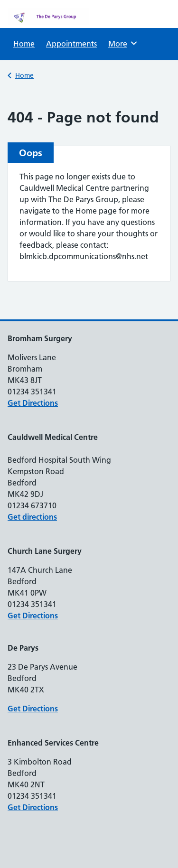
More (124, 43)
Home (24, 44)
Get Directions (33, 403)
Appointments (71, 44)
